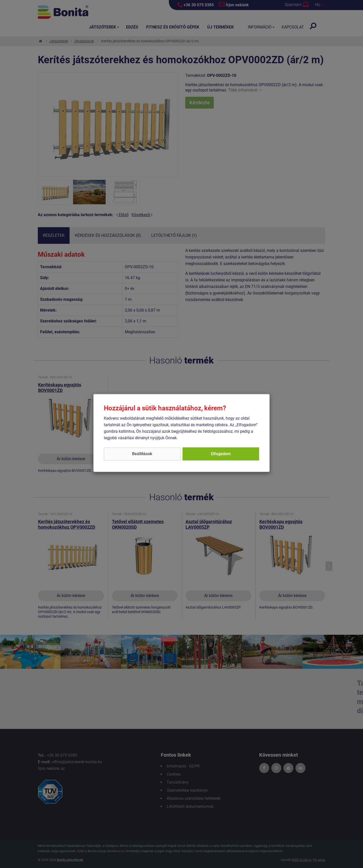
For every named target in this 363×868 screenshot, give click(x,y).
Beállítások (142, 454)
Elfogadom (221, 454)
